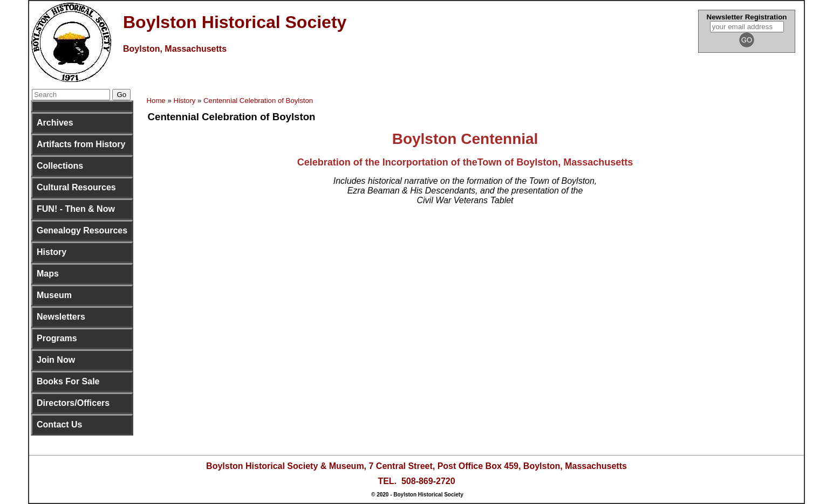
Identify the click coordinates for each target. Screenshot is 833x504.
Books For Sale (68, 381)
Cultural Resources (76, 187)
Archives (55, 123)
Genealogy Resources (82, 230)
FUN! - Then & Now (76, 209)
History (52, 252)
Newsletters (61, 317)
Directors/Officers (73, 403)
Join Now (56, 360)
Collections (60, 166)
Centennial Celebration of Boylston (258, 101)
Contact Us (59, 424)
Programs (57, 338)
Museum (54, 295)
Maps (48, 274)
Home (156, 101)
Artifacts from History (81, 144)
